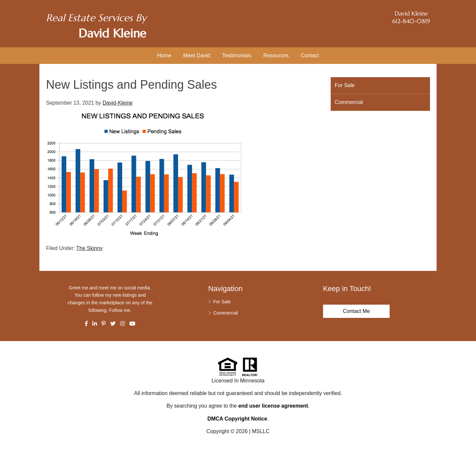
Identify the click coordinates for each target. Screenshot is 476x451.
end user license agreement (273, 406)
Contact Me (357, 311)
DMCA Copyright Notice (237, 419)
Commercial (349, 102)
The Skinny (89, 248)
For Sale (345, 85)
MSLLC (261, 431)
